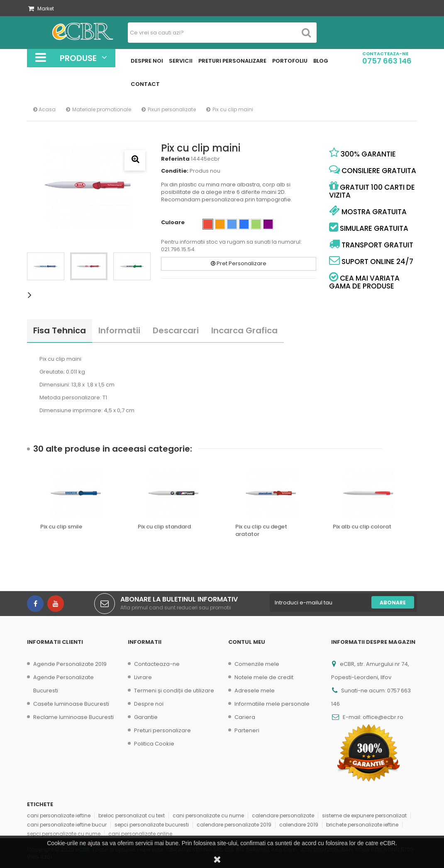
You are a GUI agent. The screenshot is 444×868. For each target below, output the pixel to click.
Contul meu (247, 642)
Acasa (44, 109)
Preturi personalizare (162, 730)
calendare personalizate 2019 (234, 825)
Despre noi (149, 704)
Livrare (143, 677)
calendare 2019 (299, 825)
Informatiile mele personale (272, 704)
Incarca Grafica (244, 330)
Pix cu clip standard (164, 527)
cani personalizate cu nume (208, 815)
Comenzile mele (257, 664)
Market (41, 9)
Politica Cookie (154, 744)
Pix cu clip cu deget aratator (261, 531)
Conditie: (175, 171)
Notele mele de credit (264, 677)
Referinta (175, 159)
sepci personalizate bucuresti (152, 825)
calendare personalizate (283, 815)
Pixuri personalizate (172, 109)
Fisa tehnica (60, 330)
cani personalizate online (140, 834)
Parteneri (247, 730)
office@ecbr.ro (383, 717)
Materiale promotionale (102, 109)
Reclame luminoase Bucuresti (73, 717)
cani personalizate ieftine (59, 815)
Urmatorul (31, 295)
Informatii (119, 330)
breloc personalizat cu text (132, 815)
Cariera (245, 717)
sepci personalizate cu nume (64, 834)
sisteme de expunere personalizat (364, 815)
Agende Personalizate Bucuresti (63, 684)
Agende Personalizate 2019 (70, 664)
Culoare (173, 223)
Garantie (146, 717)
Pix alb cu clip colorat (362, 527)
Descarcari (176, 330)
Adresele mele (255, 691)
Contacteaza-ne (157, 664)
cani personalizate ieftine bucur (67, 825)
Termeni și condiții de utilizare (174, 691)
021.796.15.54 (178, 249)
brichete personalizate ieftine (362, 825)
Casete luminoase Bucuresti (71, 704)
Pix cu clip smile (61, 527)
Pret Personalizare (239, 263)
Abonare (393, 603)
